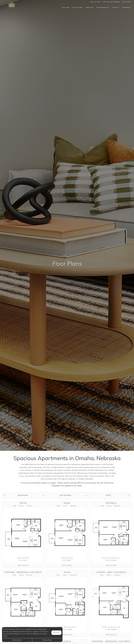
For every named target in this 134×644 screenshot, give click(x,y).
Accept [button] (56, 633)
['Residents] (127, 7)
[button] (24, 495)
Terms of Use (17, 640)
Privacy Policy (47, 640)
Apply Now (127, 2)
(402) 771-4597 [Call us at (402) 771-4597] (95, 2)
